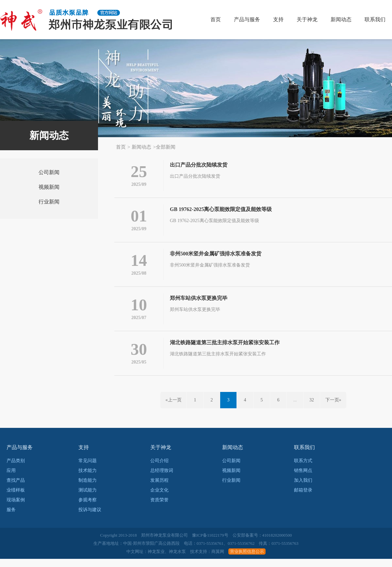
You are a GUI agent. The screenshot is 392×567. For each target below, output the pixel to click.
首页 (216, 19)
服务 (11, 518)
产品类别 (16, 469)
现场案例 (16, 508)
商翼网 (218, 560)
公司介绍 (159, 469)
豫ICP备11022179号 (210, 543)
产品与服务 (247, 19)
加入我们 (303, 488)
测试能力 (88, 498)
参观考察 (88, 508)
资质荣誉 (159, 508)
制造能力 (88, 488)
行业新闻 (49, 202)
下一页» (333, 408)
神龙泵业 (156, 560)
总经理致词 (162, 479)
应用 (11, 479)
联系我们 (375, 19)
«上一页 (174, 408)
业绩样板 (16, 498)
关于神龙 (307, 19)
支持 (278, 19)
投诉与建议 (90, 518)
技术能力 (88, 479)
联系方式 (303, 469)
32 (312, 408)
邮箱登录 (303, 498)
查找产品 (16, 488)
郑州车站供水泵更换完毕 (199, 303)
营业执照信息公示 (247, 560)
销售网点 (303, 479)
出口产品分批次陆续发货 (199, 165)
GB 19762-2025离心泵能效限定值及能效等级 (221, 211)
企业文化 (159, 498)
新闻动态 (341, 19)
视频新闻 (49, 187)
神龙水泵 (177, 560)
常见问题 (88, 469)
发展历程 (159, 488)
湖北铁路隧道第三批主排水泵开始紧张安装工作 (225, 349)
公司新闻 (49, 172)
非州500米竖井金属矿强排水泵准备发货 (216, 257)
